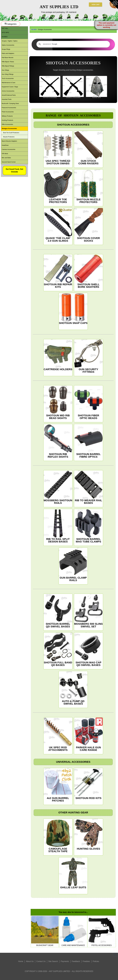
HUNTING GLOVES (88, 834)
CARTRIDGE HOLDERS (58, 355)
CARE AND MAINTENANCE (73, 931)
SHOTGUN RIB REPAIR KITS (58, 271)
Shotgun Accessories (9, 128)
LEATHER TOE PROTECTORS (58, 186)
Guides (5, 37)
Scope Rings (6, 49)
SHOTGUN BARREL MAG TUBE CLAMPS (88, 526)
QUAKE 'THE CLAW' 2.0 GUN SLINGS (58, 225)
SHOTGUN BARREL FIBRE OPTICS (88, 441)
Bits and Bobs (6, 158)
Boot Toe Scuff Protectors (11, 133)
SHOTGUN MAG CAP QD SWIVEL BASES (88, 649)
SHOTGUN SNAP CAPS (73, 309)
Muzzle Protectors (9, 137)
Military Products (7, 116)
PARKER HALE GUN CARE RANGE (88, 734)
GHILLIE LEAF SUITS (73, 873)
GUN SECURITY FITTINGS (88, 356)
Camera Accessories (8, 149)
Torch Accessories (8, 78)
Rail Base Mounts (7, 58)
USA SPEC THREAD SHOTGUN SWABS (58, 148)
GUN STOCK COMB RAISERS (88, 148)
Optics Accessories (8, 45)
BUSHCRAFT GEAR (45, 931)
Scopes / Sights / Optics (10, 41)
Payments (65, 961)
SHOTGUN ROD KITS (88, 784)
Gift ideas (5, 154)
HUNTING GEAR (97, 87)
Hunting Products (7, 120)
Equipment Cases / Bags (10, 87)
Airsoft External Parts (9, 95)
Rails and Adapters (8, 53)
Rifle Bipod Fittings (8, 66)
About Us (30, 961)
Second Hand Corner (9, 162)
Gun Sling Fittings (8, 74)
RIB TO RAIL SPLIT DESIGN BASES (58, 526)
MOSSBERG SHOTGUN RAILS (58, 487)
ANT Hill (5, 28)
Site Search (53, 961)
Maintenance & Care (8, 83)
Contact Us (41, 961)
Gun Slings (5, 70)
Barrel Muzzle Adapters (9, 141)
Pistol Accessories (8, 112)
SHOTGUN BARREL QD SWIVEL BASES (58, 611)
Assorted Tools (7, 99)
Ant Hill (34, 29)
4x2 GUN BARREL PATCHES (58, 785)
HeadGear (5, 145)
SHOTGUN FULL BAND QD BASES (58, 649)
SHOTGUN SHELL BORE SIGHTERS (88, 271)
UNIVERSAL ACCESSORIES (73, 87)
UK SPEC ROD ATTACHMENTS (58, 734)
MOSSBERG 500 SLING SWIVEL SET (88, 611)
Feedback (76, 961)
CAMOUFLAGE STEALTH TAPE (58, 836)
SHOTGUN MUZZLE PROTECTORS (88, 186)
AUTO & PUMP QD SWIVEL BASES (73, 688)
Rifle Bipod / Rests (8, 62)
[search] (73, 44)
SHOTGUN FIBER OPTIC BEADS (88, 402)
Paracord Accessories (9, 108)
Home (21, 961)
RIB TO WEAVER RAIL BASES (88, 487)
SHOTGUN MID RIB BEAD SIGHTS (58, 402)
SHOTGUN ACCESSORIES (50, 87)
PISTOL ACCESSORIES (102, 931)
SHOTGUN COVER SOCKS (88, 225)
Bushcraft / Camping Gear (10, 103)
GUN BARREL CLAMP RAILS (73, 565)
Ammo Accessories (8, 91)
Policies (96, 961)
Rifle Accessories (7, 124)
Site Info (5, 32)
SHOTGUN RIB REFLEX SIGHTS (58, 441)
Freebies (86, 961)
